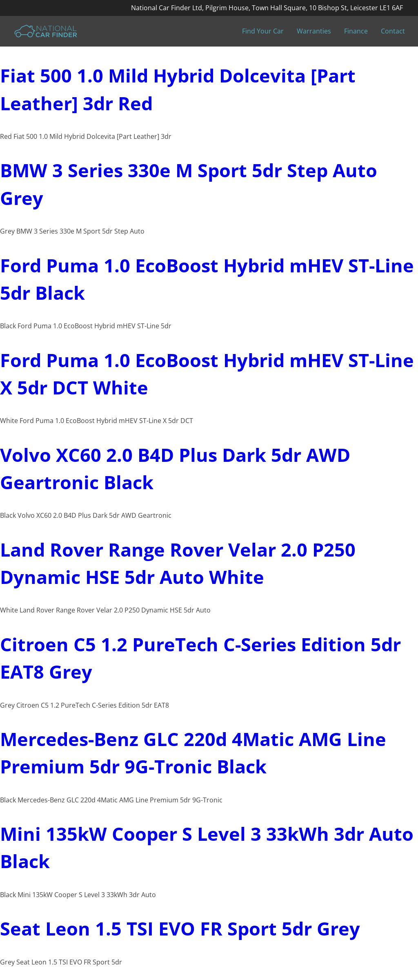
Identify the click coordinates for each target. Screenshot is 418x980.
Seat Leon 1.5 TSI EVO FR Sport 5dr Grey (180, 928)
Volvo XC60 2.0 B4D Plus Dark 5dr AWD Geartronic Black (175, 468)
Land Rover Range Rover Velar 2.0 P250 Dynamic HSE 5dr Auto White (178, 563)
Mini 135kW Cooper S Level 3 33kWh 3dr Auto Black (207, 847)
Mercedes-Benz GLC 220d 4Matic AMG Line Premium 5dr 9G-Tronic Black (193, 753)
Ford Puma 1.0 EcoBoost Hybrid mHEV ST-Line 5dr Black (207, 279)
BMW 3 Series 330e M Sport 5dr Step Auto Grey (189, 184)
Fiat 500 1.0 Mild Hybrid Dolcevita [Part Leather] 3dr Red (178, 89)
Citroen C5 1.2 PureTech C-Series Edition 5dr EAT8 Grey (200, 658)
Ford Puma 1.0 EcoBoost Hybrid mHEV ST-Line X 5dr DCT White (207, 374)
